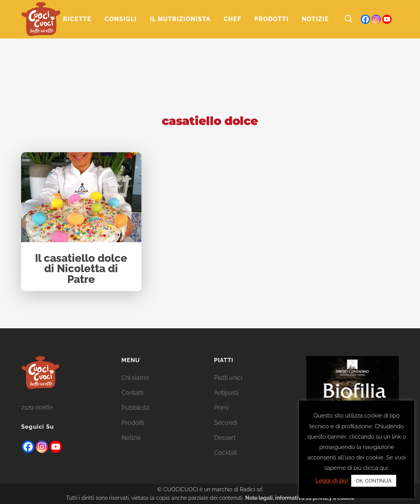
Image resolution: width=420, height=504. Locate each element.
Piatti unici (228, 378)
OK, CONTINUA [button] (374, 481)
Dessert (225, 438)
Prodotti (133, 423)
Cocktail (225, 453)
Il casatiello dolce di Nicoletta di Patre (81, 269)
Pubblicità (135, 408)
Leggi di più (332, 481)
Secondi (226, 423)
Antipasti (226, 393)
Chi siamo (135, 378)
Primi (221, 408)
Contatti (132, 393)
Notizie (131, 438)
